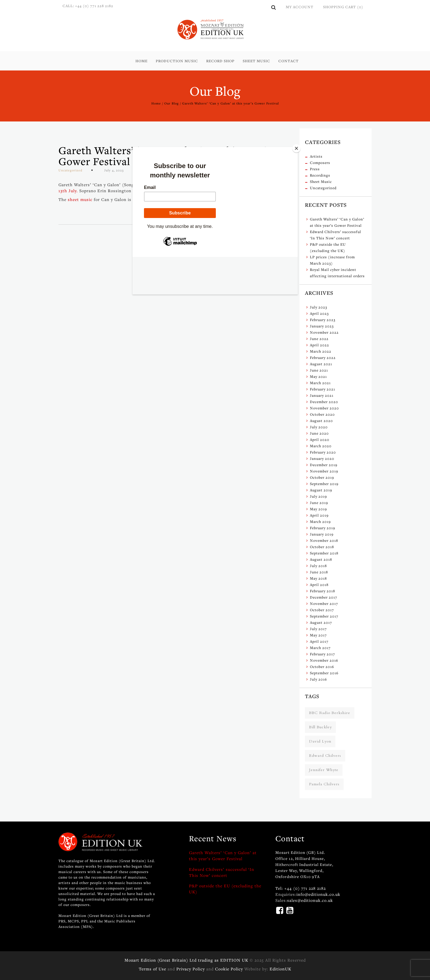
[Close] (296, 148)
